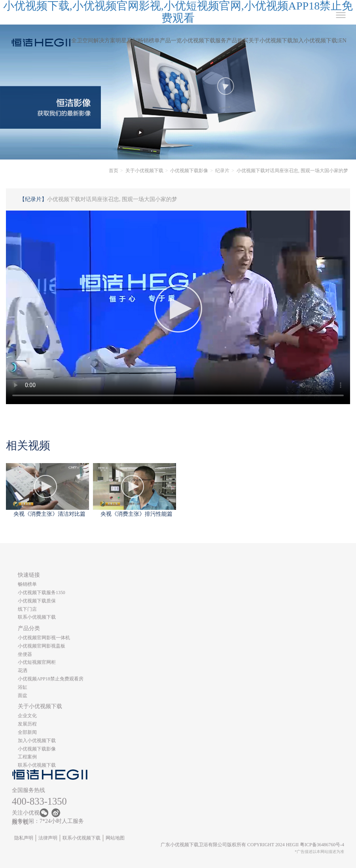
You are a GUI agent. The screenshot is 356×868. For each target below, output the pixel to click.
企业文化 (27, 716)
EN (343, 41)
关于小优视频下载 (271, 41)
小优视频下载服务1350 (42, 593)
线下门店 (27, 609)
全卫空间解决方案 (93, 41)
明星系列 (127, 41)
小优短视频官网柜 (37, 662)
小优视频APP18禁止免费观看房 (51, 679)
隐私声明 (24, 838)
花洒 (23, 670)
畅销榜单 (149, 41)
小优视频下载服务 (204, 41)
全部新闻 (27, 732)
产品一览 (171, 41)
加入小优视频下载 (315, 41)
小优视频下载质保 (37, 601)
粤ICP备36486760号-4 (322, 845)
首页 (114, 171)
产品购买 (237, 41)
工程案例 (27, 757)
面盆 (23, 695)
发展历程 (27, 724)
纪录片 (222, 171)
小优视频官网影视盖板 (42, 646)
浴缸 (23, 687)
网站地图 (115, 838)
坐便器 (25, 654)
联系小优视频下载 (37, 617)
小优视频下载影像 (189, 171)
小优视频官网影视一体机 (44, 638)
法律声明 (48, 838)
